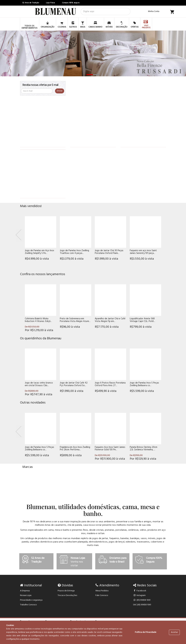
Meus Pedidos (102, 591)
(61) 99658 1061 (142, 600)
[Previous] (19, 235)
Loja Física (51, 3)
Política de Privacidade (146, 632)
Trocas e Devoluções (67, 595)
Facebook (140, 591)
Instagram (139, 595)
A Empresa (25, 591)
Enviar (60, 91)
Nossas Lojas (26, 595)
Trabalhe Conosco (28, 605)
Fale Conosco (102, 595)
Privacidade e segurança (31, 600)
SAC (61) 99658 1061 (142, 605)
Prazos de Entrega (66, 591)
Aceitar (174, 632)
